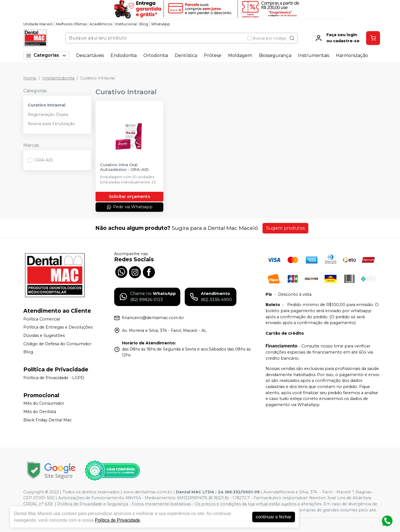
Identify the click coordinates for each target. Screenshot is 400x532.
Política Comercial (42, 319)
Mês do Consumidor (44, 404)
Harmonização (352, 55)
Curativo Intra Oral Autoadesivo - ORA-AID (124, 167)
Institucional (126, 24)
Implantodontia (58, 78)
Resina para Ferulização (51, 124)
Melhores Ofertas (71, 24)
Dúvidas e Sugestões (44, 335)
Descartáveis (90, 55)
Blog (144, 24)
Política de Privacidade (118, 520)
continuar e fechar (274, 517)
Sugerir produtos (285, 228)
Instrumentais (314, 55)
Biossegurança (275, 55)
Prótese (213, 55)
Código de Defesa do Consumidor (57, 344)
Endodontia (124, 55)
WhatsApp (161, 24)
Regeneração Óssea (48, 115)
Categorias (46, 55)
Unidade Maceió (38, 24)
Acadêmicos (101, 24)
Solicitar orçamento (130, 197)
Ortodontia (156, 55)
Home (30, 78)
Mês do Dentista (40, 412)
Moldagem (240, 55)
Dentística (186, 55)
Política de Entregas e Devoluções (58, 327)
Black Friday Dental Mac (47, 420)
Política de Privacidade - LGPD (54, 378)
